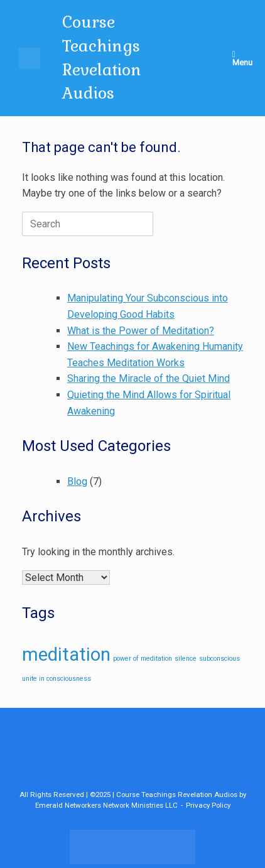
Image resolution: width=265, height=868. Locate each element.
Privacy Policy (208, 805)
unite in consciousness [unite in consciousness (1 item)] (57, 679)
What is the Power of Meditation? (141, 331)
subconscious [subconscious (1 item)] (219, 659)
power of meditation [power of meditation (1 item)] (143, 659)
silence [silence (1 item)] (186, 659)
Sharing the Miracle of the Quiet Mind (149, 378)
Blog (77, 481)
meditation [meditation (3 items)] (66, 654)
